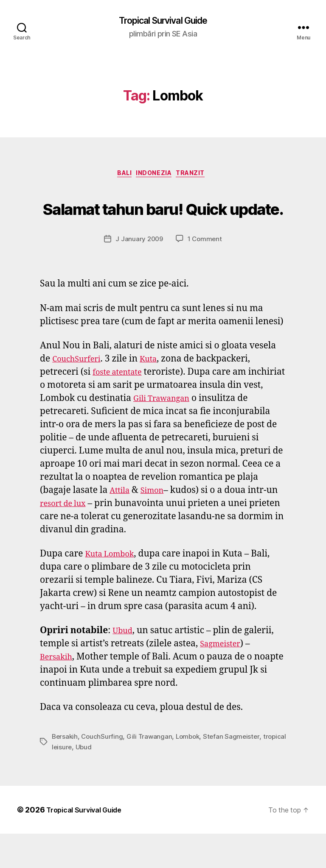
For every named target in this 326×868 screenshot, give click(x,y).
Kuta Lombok (114, 588)
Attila (121, 524)
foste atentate (121, 406)
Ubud (124, 665)
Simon (157, 524)
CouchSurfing (104, 771)
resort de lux (67, 538)
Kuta (158, 393)
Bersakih (59, 691)
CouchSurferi (80, 393)
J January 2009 (139, 273)
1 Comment (206, 273)
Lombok (191, 771)
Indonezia (156, 176)
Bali (120, 176)
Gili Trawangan (188, 433)
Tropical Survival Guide (163, 21)
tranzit (198, 176)
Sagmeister (223, 678)
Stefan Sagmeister (237, 771)
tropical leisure (75, 781)
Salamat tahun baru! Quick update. (163, 224)
